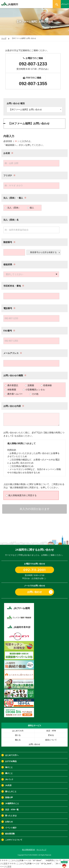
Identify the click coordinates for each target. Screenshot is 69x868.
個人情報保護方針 (29, 850)
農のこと (9, 773)
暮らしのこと (11, 791)
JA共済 (8, 785)
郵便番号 (8, 242)
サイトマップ (41, 850)
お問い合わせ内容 (12, 406)
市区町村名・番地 (12, 286)
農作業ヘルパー (14, 394)
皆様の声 (9, 797)
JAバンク (9, 779)
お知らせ (9, 822)
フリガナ (8, 175)
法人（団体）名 (11, 220)
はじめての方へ (12, 755)
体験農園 (10, 390)
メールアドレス (11, 353)
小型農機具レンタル (34, 390)
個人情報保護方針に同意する (21, 495)
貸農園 (30, 385)
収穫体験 (46, 385)
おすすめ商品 (11, 761)
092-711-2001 (35, 570)
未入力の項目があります (35, 509)
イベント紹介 (11, 828)
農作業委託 (12, 385)
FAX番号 (8, 331)
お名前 (7, 153)
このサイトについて (14, 840)
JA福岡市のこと (12, 803)
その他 (34, 394)
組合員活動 (10, 834)
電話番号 (8, 308)
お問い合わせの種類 (13, 375)
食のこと (9, 767)
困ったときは (11, 816)
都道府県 (8, 265)
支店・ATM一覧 (12, 810)
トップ (4, 38)
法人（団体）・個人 (13, 198)
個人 (31, 208)
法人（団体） (13, 208)
